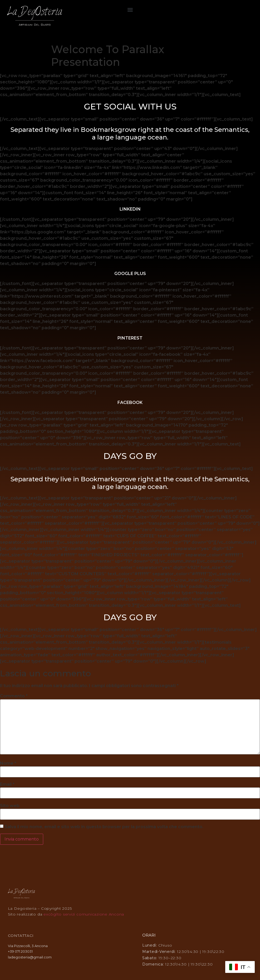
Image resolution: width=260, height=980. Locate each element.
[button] (130, 10)
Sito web (10, 806)
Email (7, 784)
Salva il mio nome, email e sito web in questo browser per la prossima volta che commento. (104, 827)
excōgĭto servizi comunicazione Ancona (84, 914)
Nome (8, 763)
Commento (14, 696)
